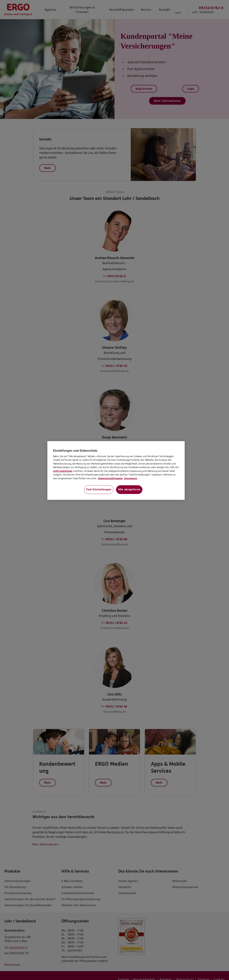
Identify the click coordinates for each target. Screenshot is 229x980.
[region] (116, 470)
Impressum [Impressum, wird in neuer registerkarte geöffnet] (130, 478)
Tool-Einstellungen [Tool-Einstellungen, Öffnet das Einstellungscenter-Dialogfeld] (99, 490)
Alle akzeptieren (129, 490)
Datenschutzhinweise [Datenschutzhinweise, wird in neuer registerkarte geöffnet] (110, 478)
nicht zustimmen (63, 471)
